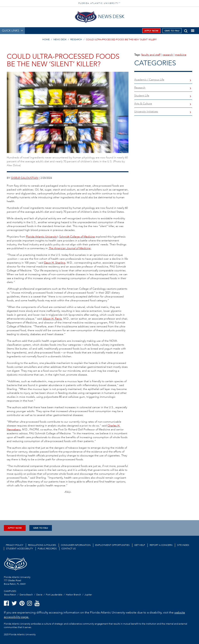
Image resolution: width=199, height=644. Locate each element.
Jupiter (88, 595)
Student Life (142, 96)
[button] (186, 30)
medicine (181, 55)
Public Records (47, 549)
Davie (39, 595)
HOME (46, 39)
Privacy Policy (15, 545)
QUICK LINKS (10, 31)
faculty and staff (151, 55)
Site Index (183, 545)
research (168, 55)
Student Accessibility (20, 549)
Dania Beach (26, 595)
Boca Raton (10, 595)
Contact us (69, 549)
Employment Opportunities (112, 545)
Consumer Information (76, 545)
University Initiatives (146, 111)
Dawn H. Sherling (55, 263)
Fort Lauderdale (54, 595)
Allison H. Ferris (52, 319)
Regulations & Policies (42, 545)
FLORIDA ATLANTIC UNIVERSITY (99, 3)
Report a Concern (161, 545)
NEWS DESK (60, 39)
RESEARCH (76, 39)
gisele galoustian (25, 178)
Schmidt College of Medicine (77, 237)
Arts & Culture (143, 104)
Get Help (140, 545)
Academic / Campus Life (149, 80)
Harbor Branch (73, 595)
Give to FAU (172, 31)
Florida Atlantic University (41, 237)
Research (140, 88)
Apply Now (151, 31)
